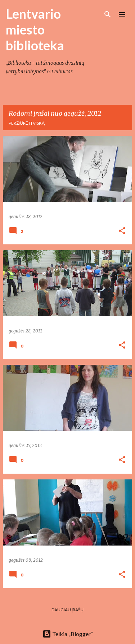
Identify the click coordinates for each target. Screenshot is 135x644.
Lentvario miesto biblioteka (35, 29)
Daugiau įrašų (67, 610)
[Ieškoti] (108, 14)
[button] (122, 231)
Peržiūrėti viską (27, 123)
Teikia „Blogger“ (68, 634)
